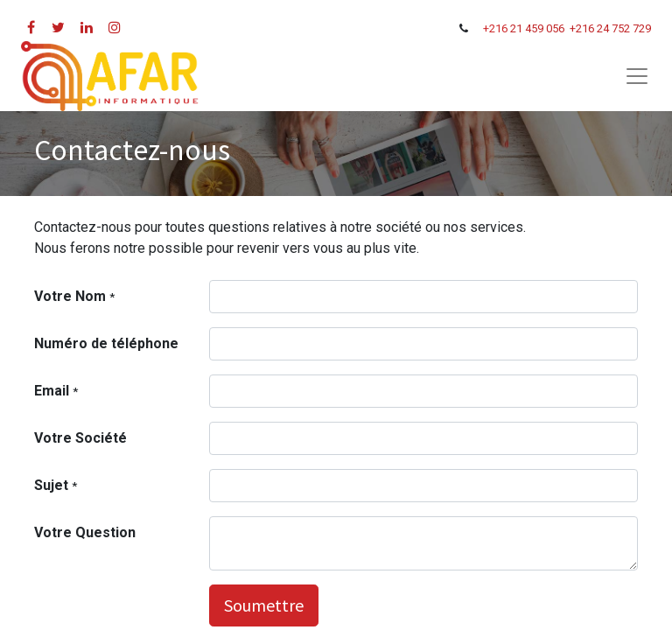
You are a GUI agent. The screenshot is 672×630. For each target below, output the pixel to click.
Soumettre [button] (264, 605)
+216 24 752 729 (610, 28)
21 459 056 (539, 28)
